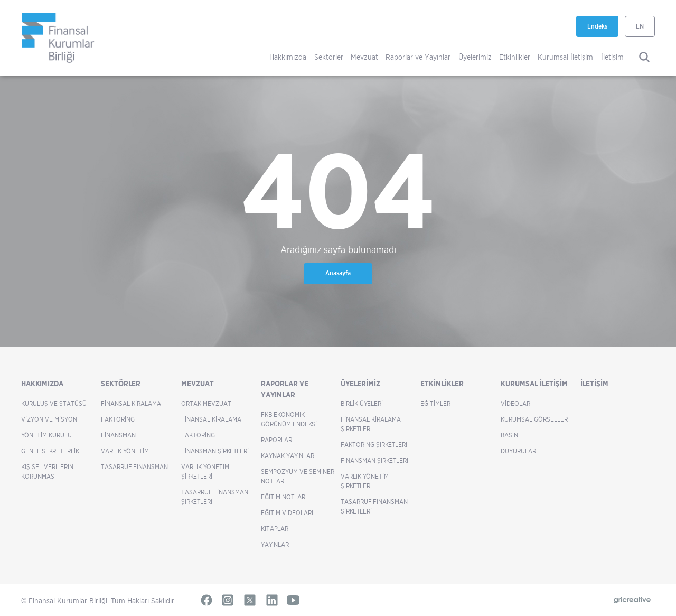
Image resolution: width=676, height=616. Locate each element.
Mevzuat (364, 57)
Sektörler (329, 57)
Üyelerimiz (475, 57)
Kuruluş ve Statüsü (54, 403)
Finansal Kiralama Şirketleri (371, 424)
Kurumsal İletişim (565, 57)
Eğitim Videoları (287, 513)
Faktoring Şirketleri (374, 445)
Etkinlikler (515, 57)
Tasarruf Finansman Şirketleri (215, 497)
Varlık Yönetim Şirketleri (205, 472)
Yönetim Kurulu (46, 435)
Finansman (118, 435)
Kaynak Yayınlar (288, 456)
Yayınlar (275, 544)
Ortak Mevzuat (206, 403)
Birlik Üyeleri (362, 403)
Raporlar (276, 440)
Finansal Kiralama (131, 403)
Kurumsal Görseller (534, 419)
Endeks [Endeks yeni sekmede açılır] (603, 30)
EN (640, 26)
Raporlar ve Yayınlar (418, 57)
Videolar (515, 403)
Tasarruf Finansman (134, 467)
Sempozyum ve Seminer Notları (298, 476)
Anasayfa (338, 273)
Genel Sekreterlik (50, 451)
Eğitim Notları (284, 497)
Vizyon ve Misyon (49, 419)
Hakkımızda (288, 57)
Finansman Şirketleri (215, 451)
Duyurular (518, 451)
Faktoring (118, 419)
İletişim (612, 57)
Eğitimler (435, 403)
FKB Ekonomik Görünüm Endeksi (289, 419)
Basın (509, 435)
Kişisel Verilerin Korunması (47, 472)
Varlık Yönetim (125, 451)
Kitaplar (275, 529)
